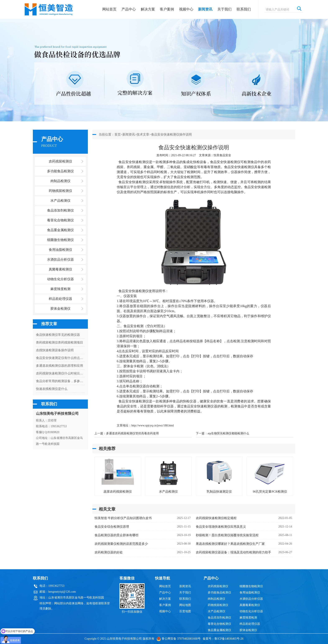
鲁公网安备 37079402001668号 (179, 639)
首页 (118, 134)
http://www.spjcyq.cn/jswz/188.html (153, 425)
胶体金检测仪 (60, 309)
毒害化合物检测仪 (219, 624)
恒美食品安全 (222, 155)
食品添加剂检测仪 (219, 618)
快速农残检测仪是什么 (52, 389)
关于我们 (224, 9)
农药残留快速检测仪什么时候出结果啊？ (60, 373)
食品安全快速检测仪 (133, 162)
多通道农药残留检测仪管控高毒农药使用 (132, 433)
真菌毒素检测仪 (250, 605)
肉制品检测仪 (217, 599)
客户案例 (167, 9)
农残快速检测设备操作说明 (55, 350)
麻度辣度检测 (248, 618)
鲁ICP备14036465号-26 (229, 639)
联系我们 (244, 9)
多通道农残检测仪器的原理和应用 (60, 366)
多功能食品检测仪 (219, 593)
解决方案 (148, 9)
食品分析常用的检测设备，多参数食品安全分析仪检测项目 (60, 381)
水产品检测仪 (217, 611)
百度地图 (185, 611)
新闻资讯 (205, 9)
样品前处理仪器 (250, 624)
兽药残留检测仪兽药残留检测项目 (60, 342)
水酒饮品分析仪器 (251, 599)
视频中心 (186, 9)
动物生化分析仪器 (251, 611)
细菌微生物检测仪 (251, 586)
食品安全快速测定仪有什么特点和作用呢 (60, 358)
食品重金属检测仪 (219, 630)
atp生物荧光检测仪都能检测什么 (228, 433)
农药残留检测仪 (218, 586)
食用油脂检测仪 (250, 593)
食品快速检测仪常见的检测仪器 (58, 335)
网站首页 (109, 9)
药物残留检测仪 (218, 605)
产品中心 (129, 9)
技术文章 (143, 134)
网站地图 (185, 605)
